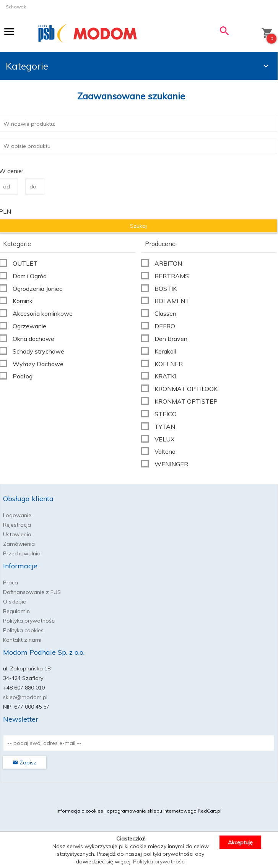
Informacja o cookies (80, 811)
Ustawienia (17, 534)
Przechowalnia (22, 553)
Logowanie (17, 515)
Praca (11, 582)
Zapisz (25, 763)
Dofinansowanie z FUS (32, 592)
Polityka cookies (23, 630)
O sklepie (15, 602)
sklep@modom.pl (25, 697)
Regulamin (16, 611)
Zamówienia (19, 544)
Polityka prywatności (29, 621)
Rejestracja (17, 525)
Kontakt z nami (22, 640)
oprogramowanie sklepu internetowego (152, 811)
